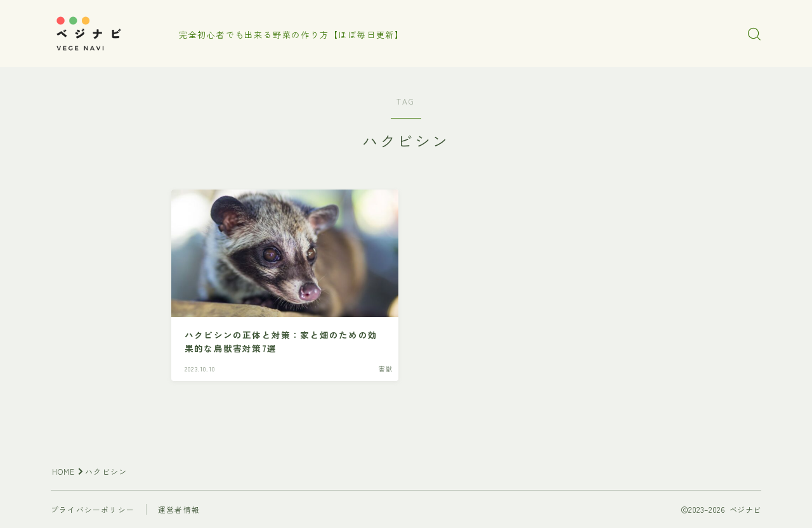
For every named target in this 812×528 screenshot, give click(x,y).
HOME (64, 471)
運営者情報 (179, 509)
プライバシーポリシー (93, 509)
